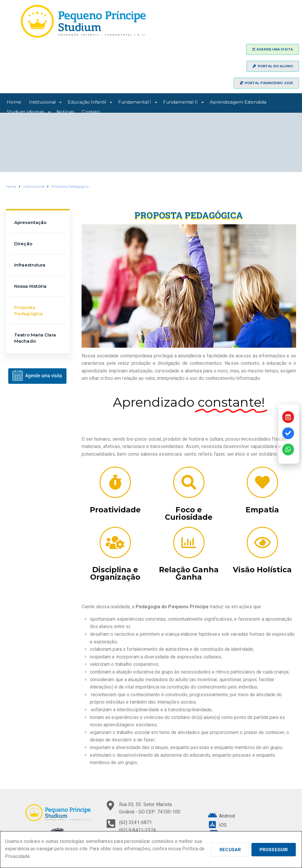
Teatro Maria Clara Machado (35, 338)
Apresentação (30, 222)
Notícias (65, 111)
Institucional (42, 101)
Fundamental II (180, 101)
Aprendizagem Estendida (238, 101)
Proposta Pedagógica (28, 310)
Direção (23, 244)
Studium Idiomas (26, 111)
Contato (91, 111)
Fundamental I (135, 101)
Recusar (230, 850)
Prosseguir (274, 850)
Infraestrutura (30, 265)
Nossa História (30, 286)
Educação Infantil (87, 101)
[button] (273, 49)
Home (14, 101)
